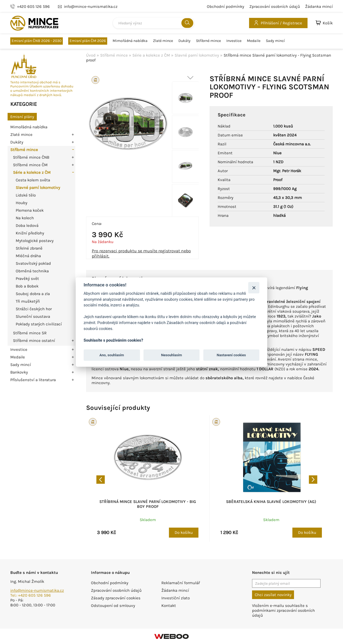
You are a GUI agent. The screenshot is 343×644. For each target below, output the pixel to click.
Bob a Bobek (27, 286)
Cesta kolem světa (33, 180)
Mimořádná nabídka (130, 41)
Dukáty (184, 41)
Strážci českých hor (34, 309)
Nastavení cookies (231, 355)
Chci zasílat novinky (273, 595)
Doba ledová (27, 225)
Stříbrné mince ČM (30, 165)
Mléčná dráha (28, 256)
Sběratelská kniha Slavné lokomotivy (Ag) (271, 502)
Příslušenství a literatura (33, 380)
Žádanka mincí (319, 6)
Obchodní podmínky (226, 6)
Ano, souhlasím (112, 355)
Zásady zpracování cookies (116, 598)
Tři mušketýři (28, 301)
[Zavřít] (254, 288)
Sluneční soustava (33, 316)
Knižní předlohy (30, 233)
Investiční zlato (176, 598)
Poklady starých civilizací (39, 324)
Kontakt (169, 606)
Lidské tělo (26, 195)
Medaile (254, 41)
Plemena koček (30, 210)
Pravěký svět (27, 279)
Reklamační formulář (181, 583)
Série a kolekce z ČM (32, 172)
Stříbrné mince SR (30, 333)
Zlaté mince (163, 41)
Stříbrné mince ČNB (31, 157)
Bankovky (19, 372)
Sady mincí (275, 41)
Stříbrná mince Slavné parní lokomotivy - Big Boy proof (148, 504)
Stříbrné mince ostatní (34, 341)
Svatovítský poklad (33, 263)
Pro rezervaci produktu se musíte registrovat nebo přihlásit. (141, 253)
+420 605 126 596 (33, 6)
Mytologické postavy (35, 241)
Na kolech (25, 218)
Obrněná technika (32, 271)
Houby (22, 203)
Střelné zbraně (29, 248)
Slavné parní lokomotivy (38, 188)
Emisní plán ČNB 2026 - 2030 (37, 41)
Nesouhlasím (171, 355)
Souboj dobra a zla (33, 294)
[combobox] (153, 23)
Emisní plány (22, 117)
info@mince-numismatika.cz (37, 590)
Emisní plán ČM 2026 (88, 41)
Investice (234, 41)
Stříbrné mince (208, 41)
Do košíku (184, 532)
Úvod (91, 55)
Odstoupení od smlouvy (113, 606)
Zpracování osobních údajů (275, 6)
